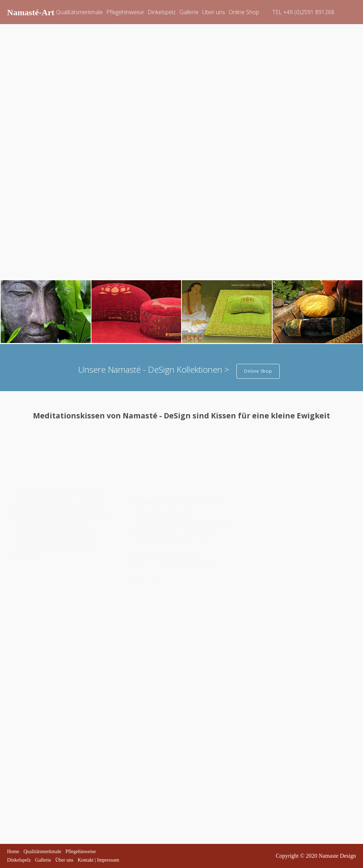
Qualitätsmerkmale (79, 12)
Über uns (214, 12)
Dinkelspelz (162, 12)
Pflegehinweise (125, 12)
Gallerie (189, 12)
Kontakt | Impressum (98, 860)
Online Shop (244, 12)
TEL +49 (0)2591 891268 (303, 12)
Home (13, 852)
